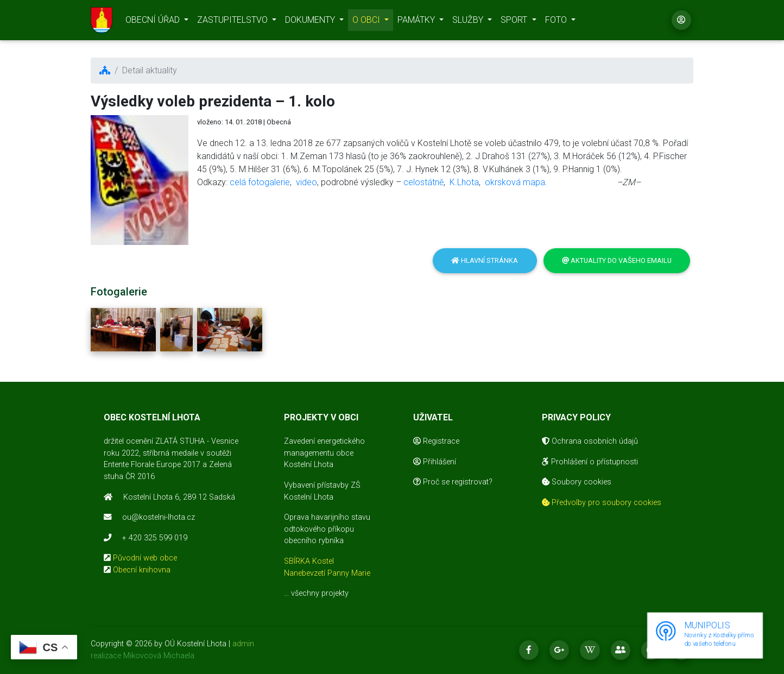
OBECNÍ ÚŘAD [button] (154, 22)
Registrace (436, 441)
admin (243, 644)
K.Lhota (464, 182)
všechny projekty (320, 593)
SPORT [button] (515, 22)
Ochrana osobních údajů (590, 441)
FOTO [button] (557, 22)
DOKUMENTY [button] (311, 22)
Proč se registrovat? (453, 482)
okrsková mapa (515, 182)
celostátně (423, 182)
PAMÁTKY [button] (417, 22)
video (306, 182)
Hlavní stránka (485, 260)
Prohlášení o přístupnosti (590, 462)
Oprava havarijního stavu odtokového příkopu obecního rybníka (327, 529)
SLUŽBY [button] (469, 22)
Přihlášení (435, 462)
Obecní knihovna (142, 570)
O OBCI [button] (367, 22)
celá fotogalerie (260, 182)
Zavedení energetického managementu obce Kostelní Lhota (324, 453)
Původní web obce (145, 558)
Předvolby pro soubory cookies (602, 503)
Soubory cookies (577, 482)
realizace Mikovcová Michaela (143, 656)
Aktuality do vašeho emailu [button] (617, 260)
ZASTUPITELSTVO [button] (233, 22)
